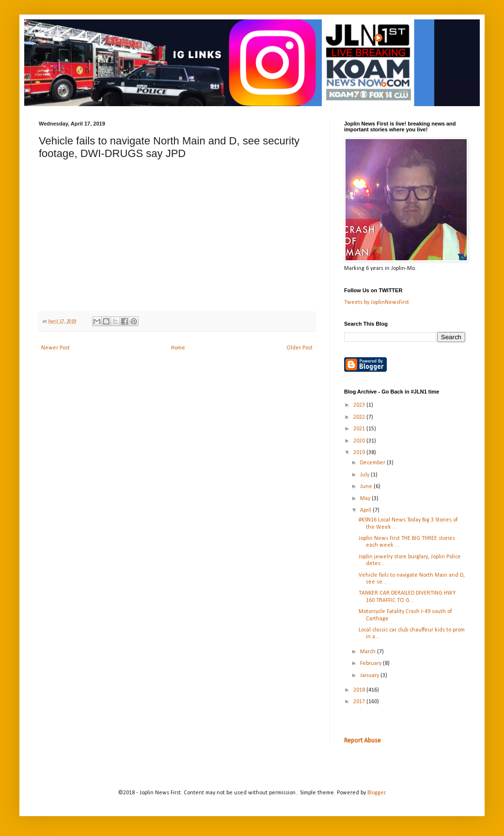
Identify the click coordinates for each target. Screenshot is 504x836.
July (365, 475)
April (366, 510)
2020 (360, 441)
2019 (360, 453)
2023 (360, 405)
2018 (360, 690)
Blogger (376, 793)
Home (178, 348)
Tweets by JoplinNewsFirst (377, 302)
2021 (360, 429)
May (366, 499)
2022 (360, 417)
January (370, 676)
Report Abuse (362, 741)
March (369, 652)
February (371, 663)
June (367, 487)
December (373, 463)
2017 (360, 702)
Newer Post (55, 348)
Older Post (299, 348)
